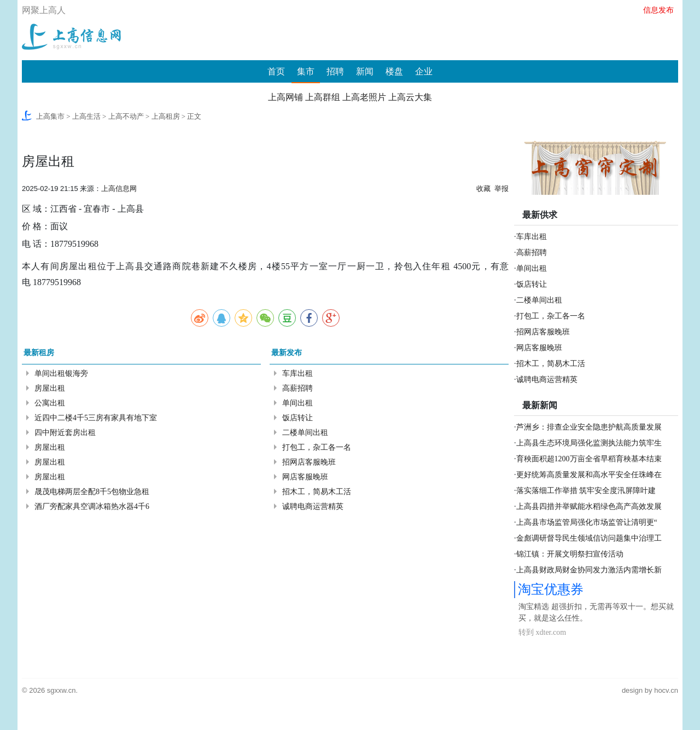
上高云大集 (410, 97)
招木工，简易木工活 (317, 492)
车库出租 (297, 373)
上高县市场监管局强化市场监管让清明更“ (587, 522)
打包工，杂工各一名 (317, 447)
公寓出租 (50, 403)
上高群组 (323, 97)
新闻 (365, 71)
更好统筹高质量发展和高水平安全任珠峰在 (589, 475)
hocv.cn (666, 690)
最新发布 (287, 353)
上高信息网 (119, 189)
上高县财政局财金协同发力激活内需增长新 (589, 570)
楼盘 (394, 71)
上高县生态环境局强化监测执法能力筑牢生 (589, 443)
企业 (424, 71)
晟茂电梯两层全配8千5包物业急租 (92, 492)
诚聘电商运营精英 (313, 506)
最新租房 (39, 353)
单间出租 (297, 403)
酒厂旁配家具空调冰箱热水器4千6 (92, 506)
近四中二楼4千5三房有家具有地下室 (96, 418)
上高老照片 (364, 97)
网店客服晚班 (305, 477)
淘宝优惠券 (551, 589)
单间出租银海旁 (61, 373)
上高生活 (86, 116)
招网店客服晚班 (309, 462)
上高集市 (50, 116)
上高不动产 (126, 116)
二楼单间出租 (305, 433)
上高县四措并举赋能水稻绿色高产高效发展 (589, 506)
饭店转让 (297, 418)
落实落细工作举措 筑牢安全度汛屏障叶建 (586, 491)
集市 (306, 71)
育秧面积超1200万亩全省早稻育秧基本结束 (589, 459)
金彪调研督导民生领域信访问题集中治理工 (589, 538)
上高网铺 (285, 97)
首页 (276, 71)
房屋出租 (50, 388)
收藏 (483, 189)
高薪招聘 (297, 388)
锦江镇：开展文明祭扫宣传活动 (570, 554)
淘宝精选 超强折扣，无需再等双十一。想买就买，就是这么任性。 (596, 612)
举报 (501, 189)
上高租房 (166, 116)
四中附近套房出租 (65, 433)
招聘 (335, 71)
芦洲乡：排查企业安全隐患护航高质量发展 (589, 427)
